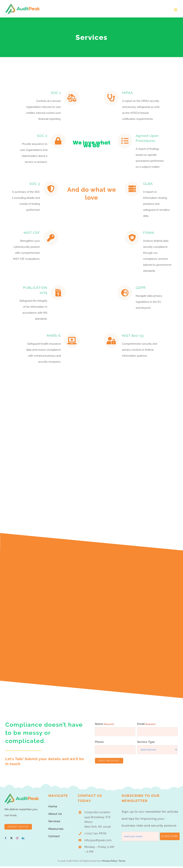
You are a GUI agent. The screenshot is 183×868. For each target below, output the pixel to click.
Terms (122, 862)
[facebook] (6, 840)
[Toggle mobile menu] (176, 10)
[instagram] (17, 840)
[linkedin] (23, 840)
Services (54, 823)
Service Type (146, 744)
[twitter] (11, 840)
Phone (99, 744)
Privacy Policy (110, 862)
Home (53, 808)
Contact (54, 838)
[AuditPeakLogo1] (22, 796)
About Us (55, 815)
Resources (56, 830)
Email (146, 726)
